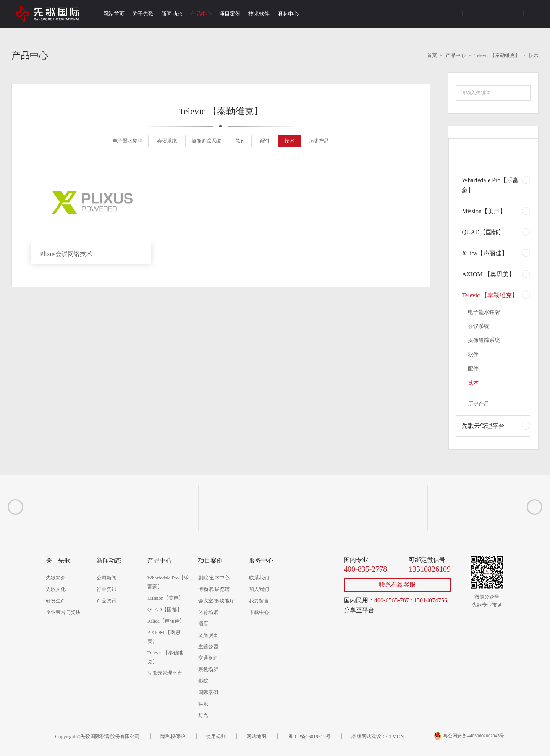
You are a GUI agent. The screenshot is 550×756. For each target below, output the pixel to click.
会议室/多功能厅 (216, 601)
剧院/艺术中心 (214, 578)
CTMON (395, 736)
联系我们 (259, 578)
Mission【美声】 (484, 211)
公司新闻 (107, 578)
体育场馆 (208, 612)
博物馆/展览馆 (214, 589)
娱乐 (203, 704)
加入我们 (259, 589)
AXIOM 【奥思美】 (488, 274)
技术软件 (259, 14)
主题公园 (208, 646)
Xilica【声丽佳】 (484, 253)
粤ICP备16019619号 (309, 736)
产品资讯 (107, 601)
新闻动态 (172, 14)
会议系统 (167, 141)
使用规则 (216, 736)
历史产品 (319, 141)
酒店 (203, 624)
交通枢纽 (208, 658)
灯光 (203, 715)
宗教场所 (208, 669)
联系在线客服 (397, 585)
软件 (241, 141)
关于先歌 (143, 14)
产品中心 (201, 14)
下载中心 (259, 612)
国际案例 (208, 692)
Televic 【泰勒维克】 (497, 55)
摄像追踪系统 (206, 141)
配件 (265, 141)
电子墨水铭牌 (128, 141)
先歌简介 (56, 578)
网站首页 (114, 14)
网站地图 (256, 736)
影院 (203, 681)
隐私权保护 (173, 736)
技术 (534, 55)
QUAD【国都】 (483, 232)
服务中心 (288, 14)
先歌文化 (56, 589)
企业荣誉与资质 (63, 612)
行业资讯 (107, 589)
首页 (432, 55)
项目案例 (230, 14)
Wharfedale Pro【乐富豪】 (490, 185)
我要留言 (259, 601)
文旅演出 (208, 635)
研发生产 (56, 601)
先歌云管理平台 (483, 426)
